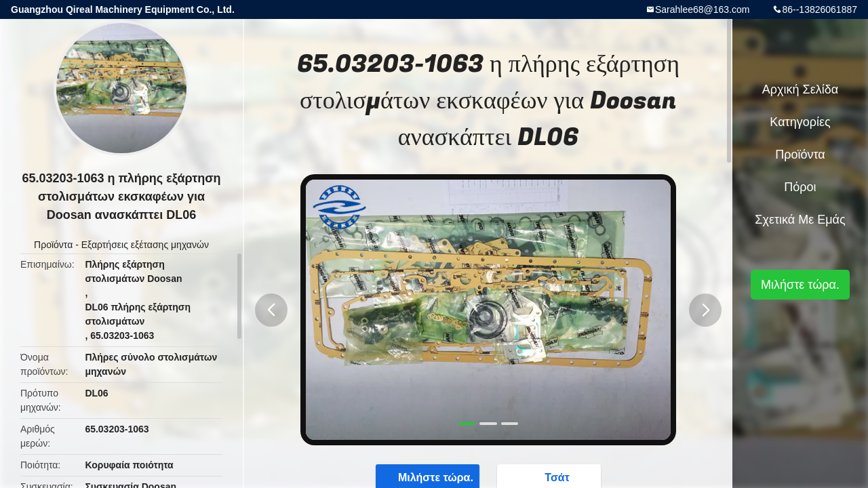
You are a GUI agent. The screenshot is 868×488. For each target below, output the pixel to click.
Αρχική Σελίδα (800, 89)
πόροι (800, 187)
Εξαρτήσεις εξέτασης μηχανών (145, 245)
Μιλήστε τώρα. (800, 285)
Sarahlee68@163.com (703, 9)
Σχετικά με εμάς (800, 220)
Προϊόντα (53, 245)
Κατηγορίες (800, 122)
